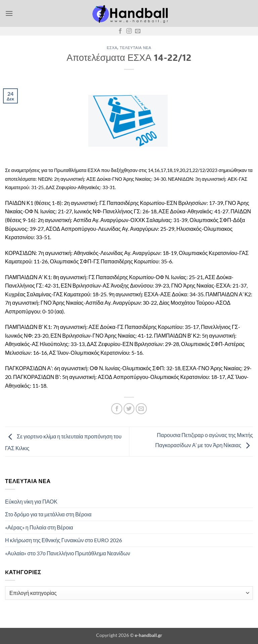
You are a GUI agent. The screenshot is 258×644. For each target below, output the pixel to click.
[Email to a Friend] (141, 409)
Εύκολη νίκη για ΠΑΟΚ (31, 501)
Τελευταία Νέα (135, 48)
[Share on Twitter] (129, 409)
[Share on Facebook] (117, 409)
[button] (9, 13)
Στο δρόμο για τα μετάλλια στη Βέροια (48, 514)
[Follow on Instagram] (129, 31)
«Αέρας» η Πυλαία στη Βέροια (39, 527)
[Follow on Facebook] (120, 31)
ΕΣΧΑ (112, 48)
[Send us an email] (138, 31)
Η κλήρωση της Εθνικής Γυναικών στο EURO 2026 (63, 540)
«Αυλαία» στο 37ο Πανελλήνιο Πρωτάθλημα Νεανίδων (68, 553)
